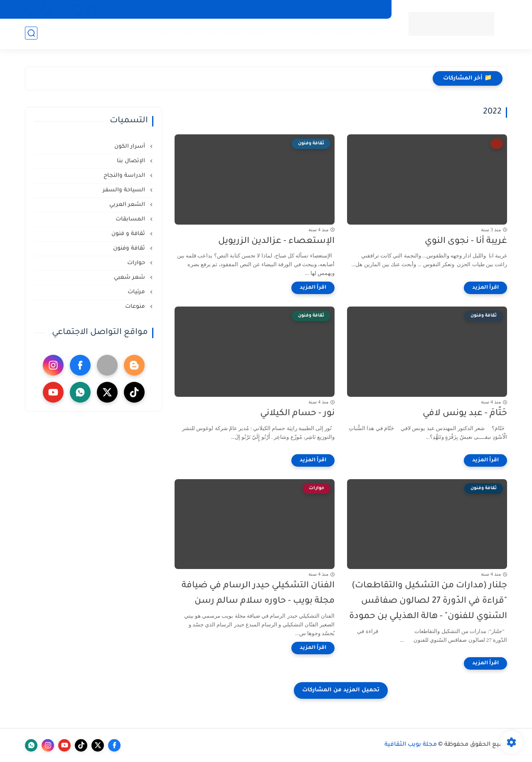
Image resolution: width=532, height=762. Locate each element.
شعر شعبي (262, 33)
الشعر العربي (306, 33)
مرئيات (137, 292)
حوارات (185, 33)
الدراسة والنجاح (116, 33)
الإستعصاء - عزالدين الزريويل (276, 241)
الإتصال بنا (214, 9)
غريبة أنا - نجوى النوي (466, 241)
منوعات (284, 9)
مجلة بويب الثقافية (411, 745)
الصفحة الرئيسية (357, 33)
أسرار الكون (318, 9)
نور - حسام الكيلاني (297, 414)
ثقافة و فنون (129, 234)
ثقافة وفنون (220, 33)
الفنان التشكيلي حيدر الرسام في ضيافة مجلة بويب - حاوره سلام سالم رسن (258, 594)
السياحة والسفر (363, 9)
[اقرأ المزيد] (485, 288)
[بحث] (31, 34)
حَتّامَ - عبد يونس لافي (465, 414)
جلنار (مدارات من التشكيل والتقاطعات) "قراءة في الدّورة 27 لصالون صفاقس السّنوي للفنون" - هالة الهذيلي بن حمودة (428, 601)
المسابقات (251, 9)
